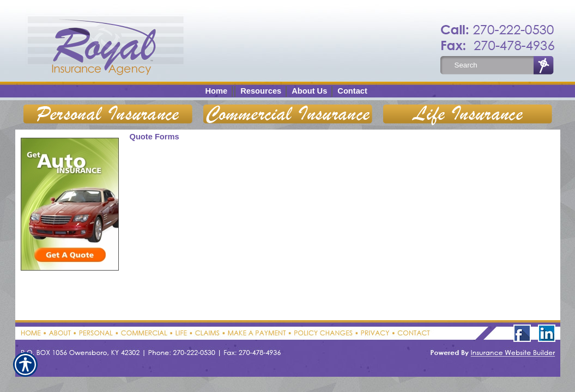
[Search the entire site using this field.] (491, 65)
